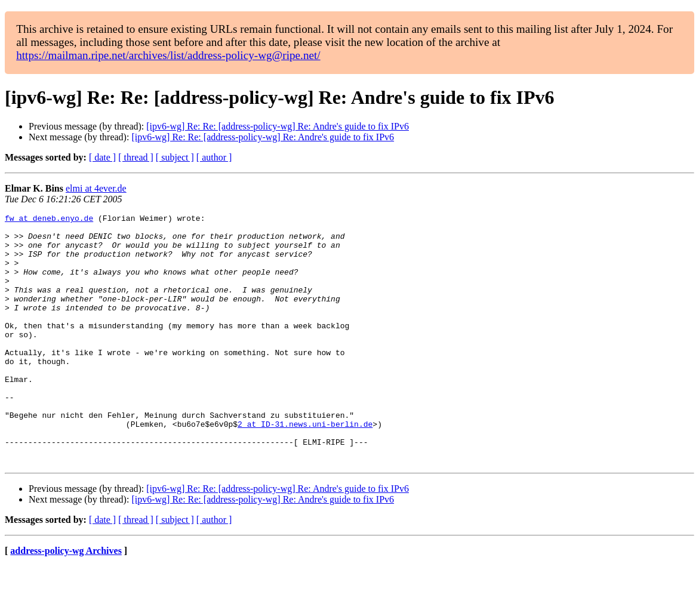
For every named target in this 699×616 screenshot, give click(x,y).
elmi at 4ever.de (96, 188)
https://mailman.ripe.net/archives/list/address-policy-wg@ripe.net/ (168, 55)
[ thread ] (136, 157)
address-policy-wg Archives (66, 601)
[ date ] (102, 157)
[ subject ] (175, 157)
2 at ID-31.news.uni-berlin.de (305, 467)
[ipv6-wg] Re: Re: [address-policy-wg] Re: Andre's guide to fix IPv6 (278, 126)
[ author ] (214, 157)
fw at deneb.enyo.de (49, 220)
